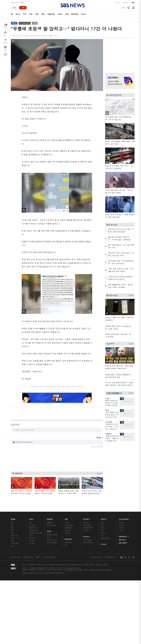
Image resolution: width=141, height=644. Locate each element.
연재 (66, 519)
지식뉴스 (122, 523)
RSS (102, 536)
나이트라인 (32, 538)
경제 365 (68, 530)
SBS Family (96, 557)
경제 (31, 14)
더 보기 (99, 473)
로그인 (117, 2)
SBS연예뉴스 (124, 536)
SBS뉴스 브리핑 (52, 540)
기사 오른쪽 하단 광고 (119, 464)
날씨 (102, 523)
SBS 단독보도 (69, 525)
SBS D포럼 (123, 543)
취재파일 (75, 14)
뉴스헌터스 (32, 525)
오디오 (49, 531)
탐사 (66, 545)
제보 (102, 525)
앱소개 (103, 533)
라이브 (103, 528)
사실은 (67, 523)
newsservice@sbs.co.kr (75, 568)
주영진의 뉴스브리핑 (35, 533)
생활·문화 (51, 14)
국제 (43, 14)
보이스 (49, 537)
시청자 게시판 (105, 538)
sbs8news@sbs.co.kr (76, 565)
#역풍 (123, 8)
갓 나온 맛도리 (88, 540)
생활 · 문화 (14, 536)
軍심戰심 (50, 523)
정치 (25, 14)
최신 (12, 523)
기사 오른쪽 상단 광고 (119, 53)
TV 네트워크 (25, 23)
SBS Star (123, 539)
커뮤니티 (122, 528)
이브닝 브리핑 (51, 525)
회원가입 (125, 2)
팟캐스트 (122, 525)
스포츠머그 (86, 523)
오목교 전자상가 (88, 543)
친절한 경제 (69, 528)
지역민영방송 (110, 557)
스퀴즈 (121, 530)
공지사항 (104, 544)
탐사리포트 (68, 539)
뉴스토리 (32, 541)
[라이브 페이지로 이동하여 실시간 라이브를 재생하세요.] (23, 8)
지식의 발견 (109, 422)
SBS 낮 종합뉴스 (52, 543)
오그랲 (107, 398)
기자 (102, 530)
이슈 (12, 546)
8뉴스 (18, 14)
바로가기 (104, 519)
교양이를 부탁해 (88, 528)
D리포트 (67, 533)
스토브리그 (86, 530)
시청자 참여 (28, 557)
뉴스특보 (32, 543)
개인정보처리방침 (49, 557)
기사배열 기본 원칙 (95, 570)
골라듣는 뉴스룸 (52, 535)
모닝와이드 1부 (34, 528)
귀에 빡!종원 (87, 525)
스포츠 (60, 14)
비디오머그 (86, 519)
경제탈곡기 (108, 434)
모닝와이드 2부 (34, 530)
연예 (67, 14)
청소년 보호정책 (107, 570)
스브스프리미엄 (124, 519)
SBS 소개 (15, 557)
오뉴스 (31, 536)
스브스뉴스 (86, 536)
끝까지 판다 (69, 543)
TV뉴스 (83, 14)
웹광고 (38, 557)
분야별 (13, 519)
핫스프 (107, 410)
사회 (37, 14)
